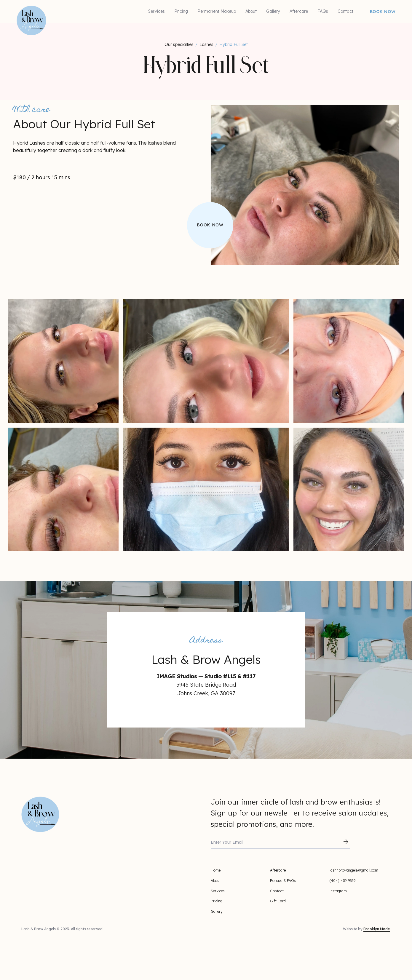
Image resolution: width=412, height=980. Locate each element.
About (251, 11)
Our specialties (179, 44)
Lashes (206, 44)
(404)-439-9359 (342, 881)
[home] (20, 9)
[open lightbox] (63, 361)
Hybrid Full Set (234, 44)
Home (216, 870)
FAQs (323, 11)
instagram (338, 891)
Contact (345, 11)
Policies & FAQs (283, 881)
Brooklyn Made (377, 929)
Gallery (273, 11)
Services (157, 11)
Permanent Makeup (217, 11)
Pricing (181, 11)
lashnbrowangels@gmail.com (354, 870)
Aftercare (299, 11)
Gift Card (278, 901)
